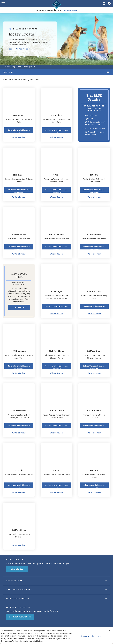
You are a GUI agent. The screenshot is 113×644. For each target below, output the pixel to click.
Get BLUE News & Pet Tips (20, 617)
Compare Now (69, 10)
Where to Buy (17, 569)
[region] (56, 635)
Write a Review (19, 137)
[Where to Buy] (109, 4)
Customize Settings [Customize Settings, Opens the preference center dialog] (91, 636)
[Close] (110, 630)
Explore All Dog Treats (19, 49)
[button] (3, 4)
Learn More (19, 307)
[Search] (104, 4)
